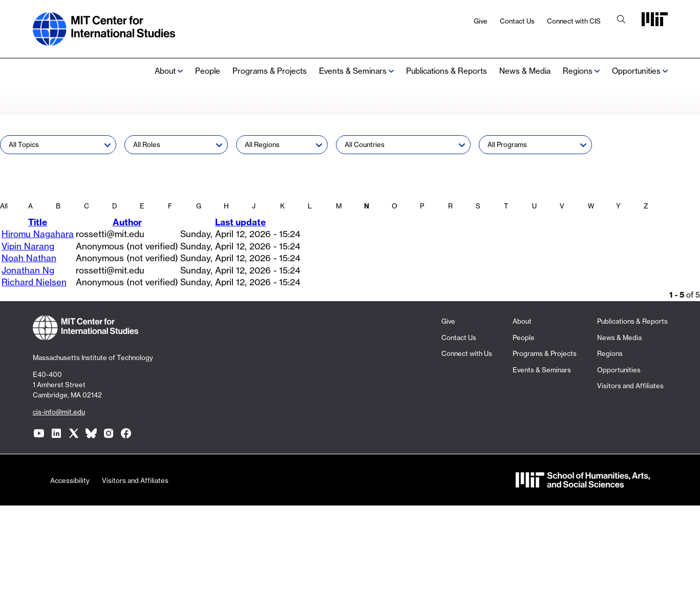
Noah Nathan (29, 258)
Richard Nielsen (34, 282)
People (208, 71)
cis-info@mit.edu (59, 412)
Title (38, 222)
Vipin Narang (28, 246)
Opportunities (636, 71)
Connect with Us (467, 353)
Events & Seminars (353, 71)
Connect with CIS (574, 21)
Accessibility (70, 480)
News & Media (525, 71)
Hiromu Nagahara (38, 234)
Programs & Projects (270, 71)
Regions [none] (578, 71)
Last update (240, 222)
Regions (610, 353)
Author (127, 222)
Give (481, 21)
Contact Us (517, 21)
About (165, 71)
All (4, 206)
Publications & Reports (447, 71)
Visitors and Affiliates (630, 386)
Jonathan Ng (28, 270)
